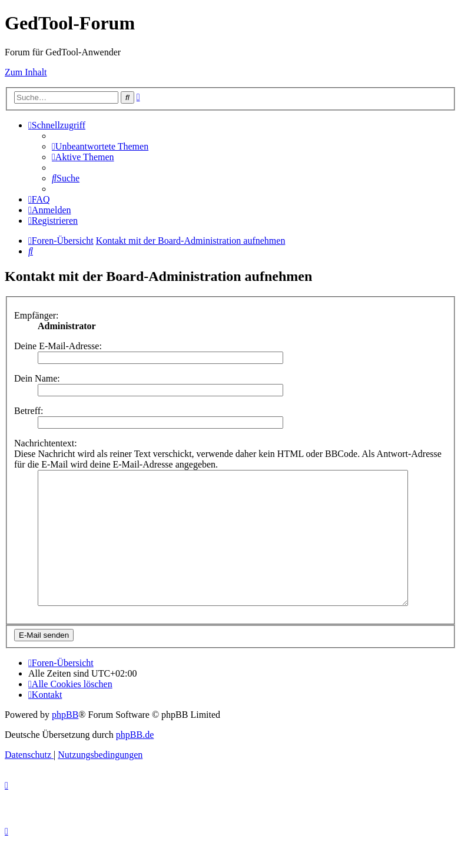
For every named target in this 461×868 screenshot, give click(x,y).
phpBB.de (135, 761)
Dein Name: (37, 378)
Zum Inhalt (26, 72)
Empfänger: (37, 315)
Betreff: (29, 411)
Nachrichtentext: (46, 443)
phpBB (65, 741)
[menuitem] (100, 146)
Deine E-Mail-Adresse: (58, 346)
